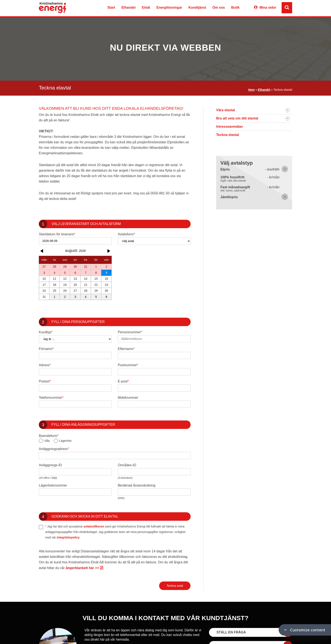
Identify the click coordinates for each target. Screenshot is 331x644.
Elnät (146, 7)
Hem (251, 90)
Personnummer (130, 332)
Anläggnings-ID (50, 465)
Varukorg (246, 8)
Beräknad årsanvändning (137, 485)
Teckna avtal (175, 586)
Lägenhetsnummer (53, 485)
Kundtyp (46, 332)
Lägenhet (65, 441)
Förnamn (46, 349)
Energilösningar (169, 7)
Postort (45, 381)
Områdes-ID (127, 465)
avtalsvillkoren (94, 526)
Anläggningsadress (54, 449)
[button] (42, 251)
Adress (45, 365)
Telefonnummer (51, 398)
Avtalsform (126, 234)
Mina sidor (268, 7)
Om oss (219, 7)
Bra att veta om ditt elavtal (237, 118)
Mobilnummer (128, 398)
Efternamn (126, 349)
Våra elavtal (226, 110)
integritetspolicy (68, 537)
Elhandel (128, 7)
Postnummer (128, 365)
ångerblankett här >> (82, 568)
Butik (235, 7)
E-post (123, 381)
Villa (47, 441)
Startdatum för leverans (57, 234)
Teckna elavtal (228, 135)
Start (111, 7)
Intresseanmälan (229, 127)
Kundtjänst (197, 7)
